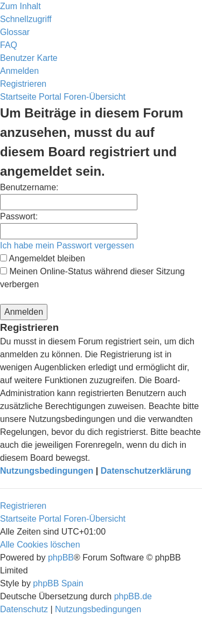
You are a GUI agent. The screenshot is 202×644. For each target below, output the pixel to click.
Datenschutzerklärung (146, 471)
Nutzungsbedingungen (47, 471)
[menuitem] (15, 32)
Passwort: (19, 216)
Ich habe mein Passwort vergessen (67, 245)
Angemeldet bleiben (43, 258)
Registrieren (23, 506)
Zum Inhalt (20, 6)
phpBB (61, 558)
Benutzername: (29, 187)
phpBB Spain (58, 583)
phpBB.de (133, 596)
